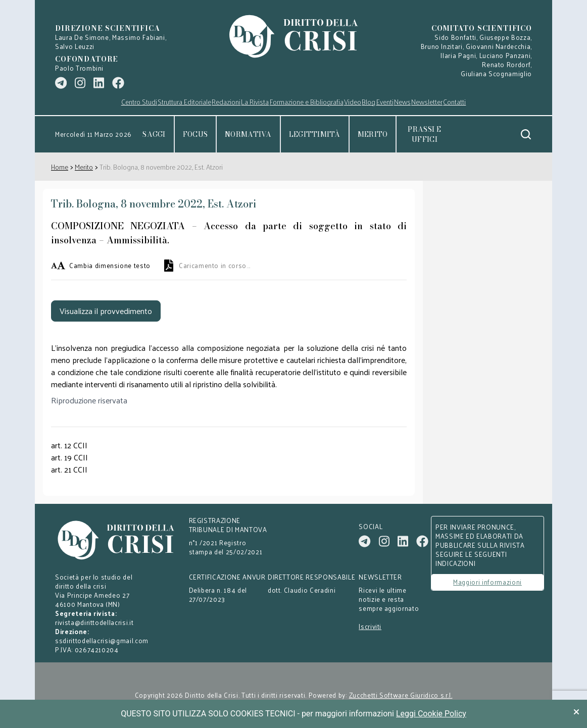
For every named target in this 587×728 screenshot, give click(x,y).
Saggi (154, 134)
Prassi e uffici (424, 134)
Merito (373, 134)
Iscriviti (370, 627)
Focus (195, 134)
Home (60, 167)
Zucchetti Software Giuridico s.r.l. (401, 695)
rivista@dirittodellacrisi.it (94, 622)
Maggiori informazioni (487, 582)
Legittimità (315, 134)
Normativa (248, 134)
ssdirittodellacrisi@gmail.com (102, 640)
